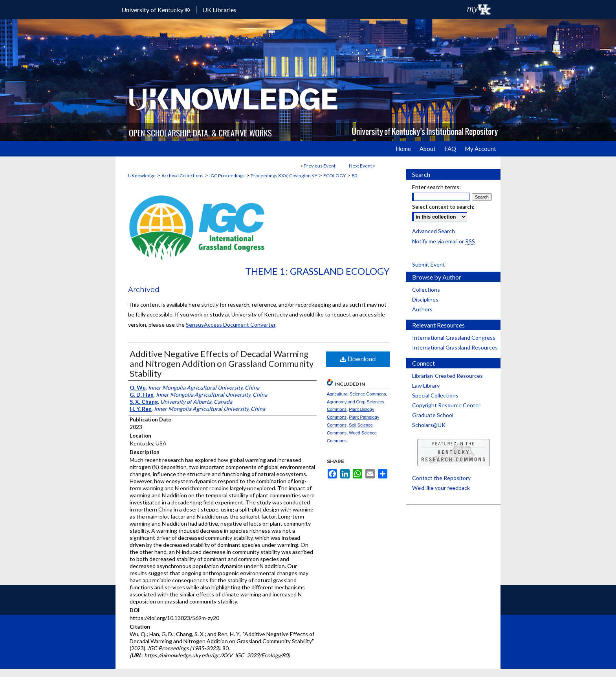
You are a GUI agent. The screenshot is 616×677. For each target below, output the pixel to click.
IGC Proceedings (227, 176)
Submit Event (429, 264)
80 (354, 176)
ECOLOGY (335, 176)
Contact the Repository (441, 478)
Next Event (360, 166)
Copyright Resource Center (446, 405)
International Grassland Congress (454, 338)
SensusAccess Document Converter (231, 325)
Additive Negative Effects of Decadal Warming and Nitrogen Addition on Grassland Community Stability (222, 363)
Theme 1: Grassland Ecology (317, 271)
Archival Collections (182, 176)
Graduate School (433, 415)
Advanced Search (434, 231)
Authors (422, 309)
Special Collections (435, 395)
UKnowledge (142, 176)
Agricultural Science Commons (356, 394)
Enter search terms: (436, 187)
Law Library (426, 385)
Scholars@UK (429, 425)
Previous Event (320, 166)
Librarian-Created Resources (447, 376)
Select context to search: (443, 207)
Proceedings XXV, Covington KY (284, 176)
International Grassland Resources (455, 347)
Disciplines (425, 299)
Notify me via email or (444, 241)
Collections (426, 290)
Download (358, 359)
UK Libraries (219, 10)
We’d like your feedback (441, 488)
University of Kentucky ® (156, 10)
